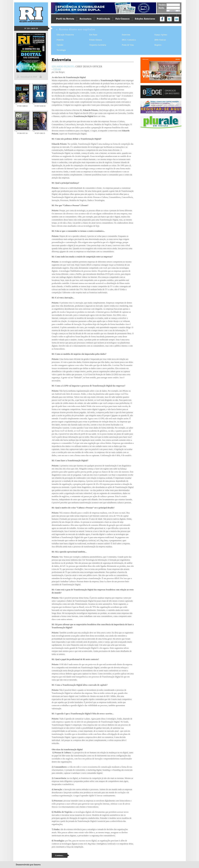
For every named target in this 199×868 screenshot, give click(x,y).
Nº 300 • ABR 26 (22, 96)
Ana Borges (60, 72)
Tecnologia (61, 50)
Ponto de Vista (128, 45)
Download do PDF (29, 77)
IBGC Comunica (129, 40)
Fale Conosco (122, 19)
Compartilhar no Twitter (169, 19)
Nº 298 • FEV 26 (22, 123)
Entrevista (126, 35)
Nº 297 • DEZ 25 (40, 123)
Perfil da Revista (65, 19)
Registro (158, 45)
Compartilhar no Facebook (162, 19)
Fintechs (60, 40)
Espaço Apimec (161, 35)
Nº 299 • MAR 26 (40, 96)
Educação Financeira (65, 35)
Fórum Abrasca (96, 40)
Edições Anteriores (145, 19)
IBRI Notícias (160, 40)
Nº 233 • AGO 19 (31, 28)
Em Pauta (93, 35)
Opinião (60, 45)
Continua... (60, 855)
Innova (37, 865)
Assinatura (86, 19)
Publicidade (103, 19)
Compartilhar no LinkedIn (177, 19)
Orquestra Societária (98, 45)
